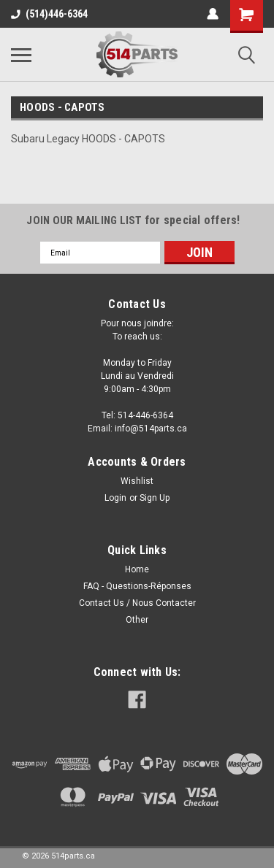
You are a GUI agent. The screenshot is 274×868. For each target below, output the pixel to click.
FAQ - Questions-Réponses (137, 586)
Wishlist (137, 481)
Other (137, 620)
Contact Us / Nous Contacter (137, 603)
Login (115, 498)
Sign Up (155, 498)
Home (137, 569)
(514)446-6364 (49, 14)
